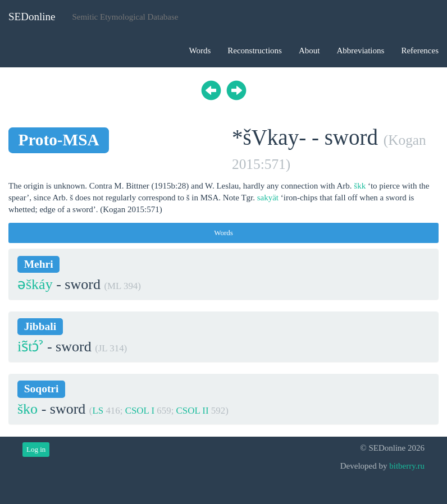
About (309, 51)
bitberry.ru (407, 466)
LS (98, 411)
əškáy (35, 284)
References (420, 51)
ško (28, 409)
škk (360, 186)
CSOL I (140, 411)
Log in (36, 449)
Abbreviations (360, 51)
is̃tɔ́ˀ (30, 347)
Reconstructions (255, 51)
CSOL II (193, 411)
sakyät (268, 198)
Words (200, 51)
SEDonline (32, 17)
